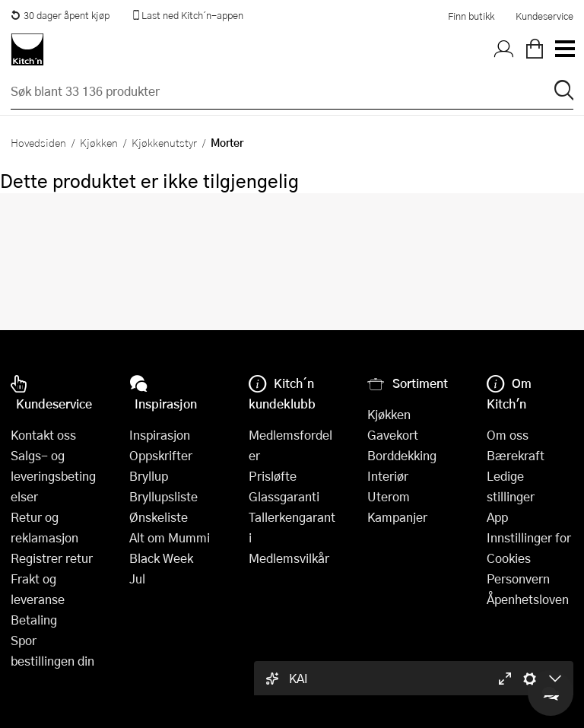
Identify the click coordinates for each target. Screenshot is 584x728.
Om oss (508, 435)
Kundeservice (544, 16)
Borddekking (402, 455)
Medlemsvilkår (289, 558)
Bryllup (149, 476)
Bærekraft (516, 455)
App (497, 517)
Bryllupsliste (163, 496)
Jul (137, 579)
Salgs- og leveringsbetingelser (53, 476)
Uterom (389, 496)
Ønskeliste (159, 517)
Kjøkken (99, 142)
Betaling (34, 620)
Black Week (161, 558)
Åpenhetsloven (528, 599)
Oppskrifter (161, 455)
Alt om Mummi (170, 537)
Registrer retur (52, 558)
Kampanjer (397, 517)
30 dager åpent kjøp (60, 15)
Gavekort (393, 435)
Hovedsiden (38, 142)
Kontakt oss (43, 435)
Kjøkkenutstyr (164, 142)
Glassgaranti (284, 496)
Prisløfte (273, 476)
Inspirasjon (160, 435)
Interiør (388, 476)
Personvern (518, 579)
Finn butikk (471, 16)
